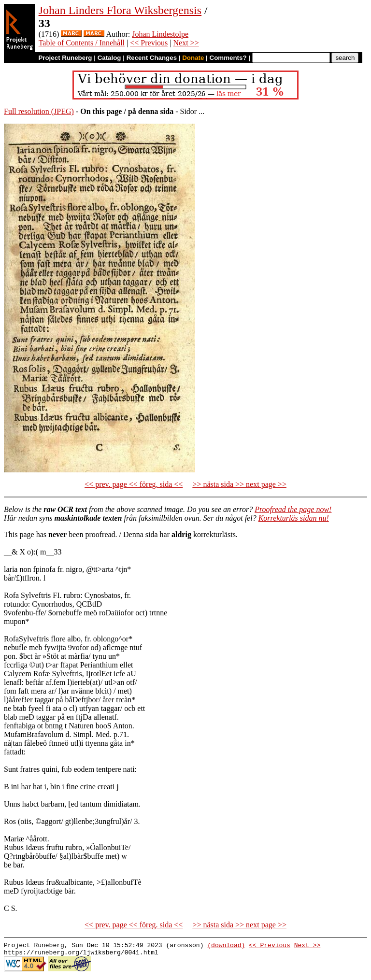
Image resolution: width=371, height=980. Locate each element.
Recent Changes (152, 58)
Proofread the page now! (293, 509)
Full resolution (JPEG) (39, 111)
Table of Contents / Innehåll (82, 43)
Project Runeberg (65, 58)
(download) (226, 946)
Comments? (228, 58)
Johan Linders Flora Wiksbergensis (120, 10)
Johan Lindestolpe (160, 34)
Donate (193, 58)
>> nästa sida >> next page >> (239, 484)
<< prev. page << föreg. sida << (134, 484)
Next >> (186, 43)
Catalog (109, 58)
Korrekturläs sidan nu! (294, 518)
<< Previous (149, 43)
